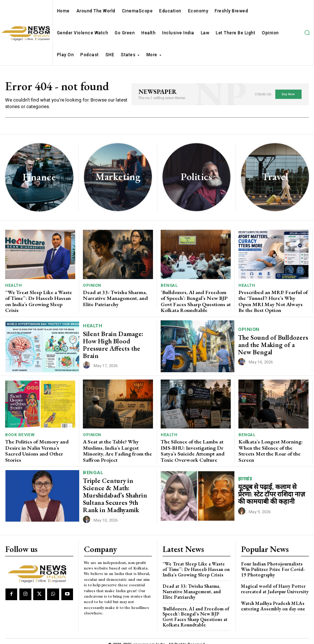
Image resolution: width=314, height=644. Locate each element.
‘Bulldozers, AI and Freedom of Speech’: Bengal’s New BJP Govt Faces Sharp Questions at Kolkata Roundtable (195, 300)
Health (13, 285)
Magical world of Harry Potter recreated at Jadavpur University (274, 583)
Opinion (92, 285)
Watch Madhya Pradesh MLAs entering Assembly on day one (272, 600)
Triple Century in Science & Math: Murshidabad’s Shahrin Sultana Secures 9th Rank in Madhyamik (116, 491)
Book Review (19, 433)
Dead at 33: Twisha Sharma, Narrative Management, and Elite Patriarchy (114, 298)
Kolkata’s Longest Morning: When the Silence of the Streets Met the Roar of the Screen (273, 445)
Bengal (169, 285)
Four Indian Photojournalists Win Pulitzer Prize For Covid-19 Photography (274, 564)
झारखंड (245, 477)
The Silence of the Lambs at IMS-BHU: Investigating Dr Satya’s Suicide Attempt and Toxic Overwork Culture (192, 448)
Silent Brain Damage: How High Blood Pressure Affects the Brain (117, 343)
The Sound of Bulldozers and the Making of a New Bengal (271, 343)
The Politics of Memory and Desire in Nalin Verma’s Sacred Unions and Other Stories (39, 445)
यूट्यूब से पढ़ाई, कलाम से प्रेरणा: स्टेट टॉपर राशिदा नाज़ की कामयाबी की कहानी (273, 491)
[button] (307, 33)
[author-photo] (88, 360)
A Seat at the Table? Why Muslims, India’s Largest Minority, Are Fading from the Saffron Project (116, 448)
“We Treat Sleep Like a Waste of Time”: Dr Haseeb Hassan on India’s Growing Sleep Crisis (40, 298)
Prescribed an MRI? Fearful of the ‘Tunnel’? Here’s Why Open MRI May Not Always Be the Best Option (273, 300)
